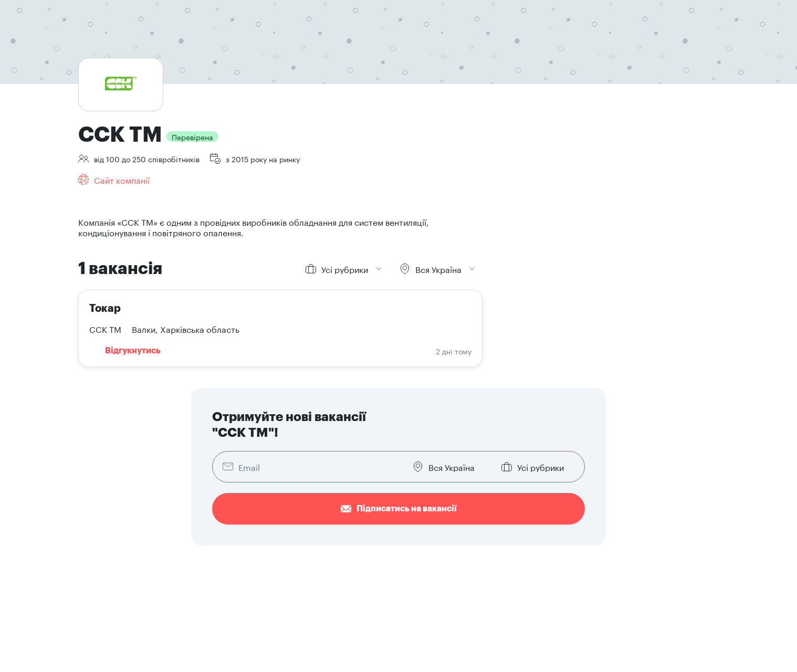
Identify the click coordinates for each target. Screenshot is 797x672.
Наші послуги (417, 550)
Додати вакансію (424, 518)
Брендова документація (567, 534)
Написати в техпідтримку (570, 550)
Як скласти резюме (286, 550)
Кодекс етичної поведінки (122, 656)
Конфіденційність (110, 640)
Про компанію (550, 518)
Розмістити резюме (287, 534)
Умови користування (177, 640)
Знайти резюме (421, 534)
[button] (682, 508)
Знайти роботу (278, 518)
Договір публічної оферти (257, 640)
